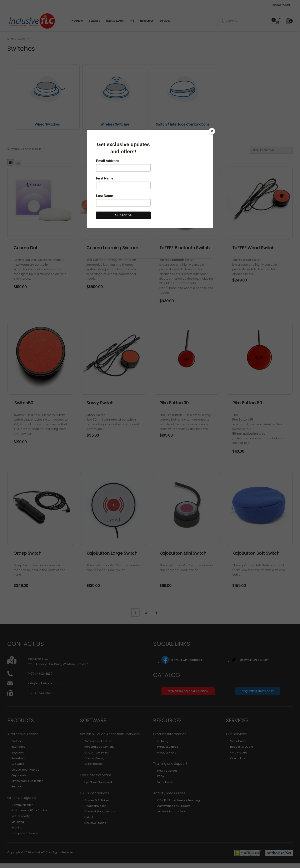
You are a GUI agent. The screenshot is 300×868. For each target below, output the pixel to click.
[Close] (212, 131)
